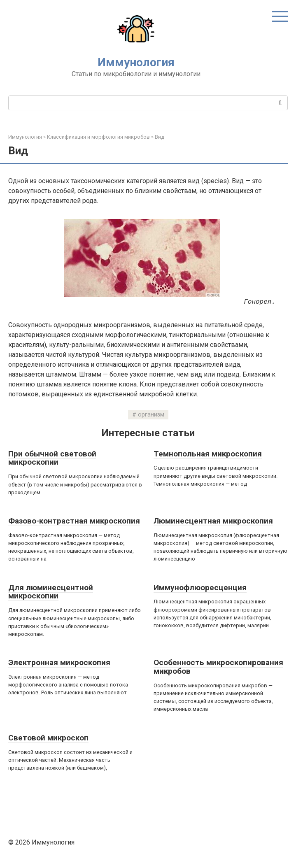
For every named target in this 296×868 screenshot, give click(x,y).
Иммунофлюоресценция (200, 588)
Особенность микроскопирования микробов (218, 667)
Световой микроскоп (48, 738)
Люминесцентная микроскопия (213, 521)
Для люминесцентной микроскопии (51, 592)
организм (151, 415)
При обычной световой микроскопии (52, 458)
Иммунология (136, 62)
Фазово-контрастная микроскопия (74, 521)
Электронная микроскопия (59, 662)
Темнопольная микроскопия (208, 454)
